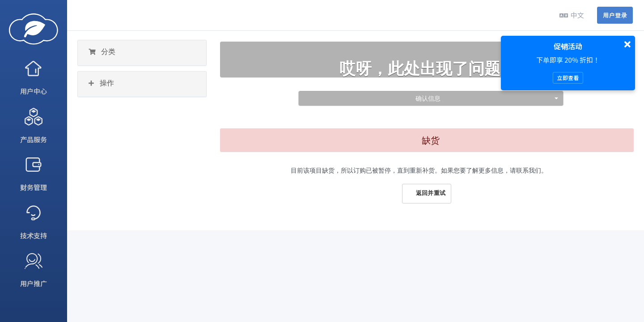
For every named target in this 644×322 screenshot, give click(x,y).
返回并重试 (427, 193)
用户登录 (615, 15)
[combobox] (431, 98)
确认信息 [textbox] (428, 98)
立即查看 (568, 78)
